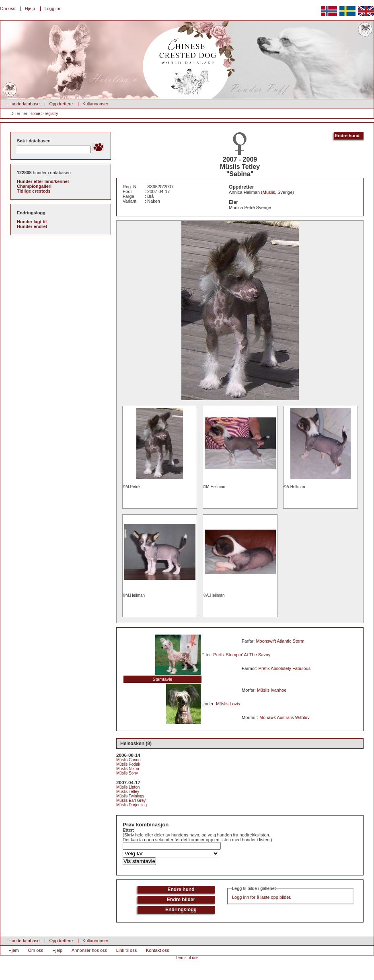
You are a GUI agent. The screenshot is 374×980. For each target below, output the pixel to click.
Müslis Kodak (128, 764)
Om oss (8, 8)
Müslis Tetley (128, 792)
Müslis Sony (127, 773)
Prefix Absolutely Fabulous (285, 668)
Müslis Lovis (228, 704)
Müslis (269, 192)
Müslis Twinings (130, 796)
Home (35, 114)
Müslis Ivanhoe (272, 690)
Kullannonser (95, 104)
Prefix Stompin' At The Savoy (242, 655)
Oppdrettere (61, 104)
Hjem (14, 950)
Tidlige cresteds (34, 191)
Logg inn (53, 8)
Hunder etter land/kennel (43, 181)
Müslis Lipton (128, 787)
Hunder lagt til (32, 222)
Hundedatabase (24, 104)
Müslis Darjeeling (132, 805)
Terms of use (187, 958)
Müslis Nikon (128, 769)
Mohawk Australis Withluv (285, 717)
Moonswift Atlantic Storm (280, 641)
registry (51, 114)
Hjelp (30, 8)
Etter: (128, 830)
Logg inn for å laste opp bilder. (262, 897)
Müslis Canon (128, 760)
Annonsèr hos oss (89, 950)
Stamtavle (163, 679)
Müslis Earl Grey (131, 800)
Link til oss (126, 950)
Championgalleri (34, 186)
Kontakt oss (157, 950)
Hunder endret (32, 226)
